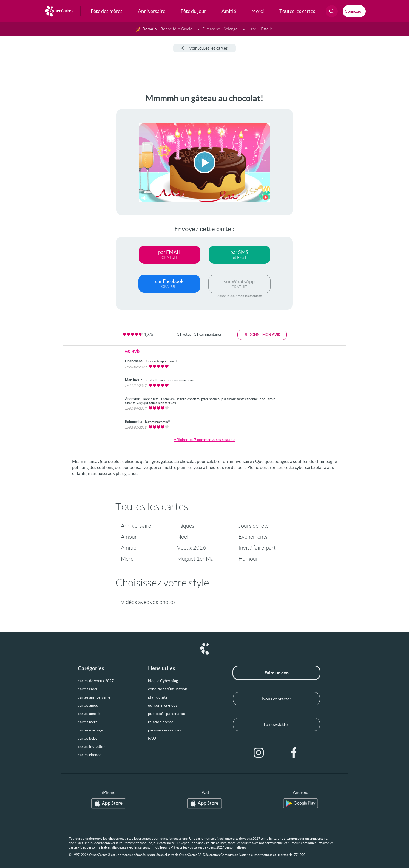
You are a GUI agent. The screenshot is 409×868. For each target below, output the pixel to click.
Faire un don (277, 673)
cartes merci (88, 722)
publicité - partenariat (167, 714)
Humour (248, 559)
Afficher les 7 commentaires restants (205, 440)
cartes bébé (88, 738)
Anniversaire (136, 526)
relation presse (161, 722)
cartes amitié (89, 714)
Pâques (186, 526)
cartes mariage (90, 730)
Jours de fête (254, 526)
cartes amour (89, 705)
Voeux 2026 (192, 548)
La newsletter (276, 724)
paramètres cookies (164, 730)
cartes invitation (92, 747)
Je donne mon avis (262, 335)
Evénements (253, 537)
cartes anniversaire (94, 697)
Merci (128, 559)
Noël (183, 537)
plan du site (158, 697)
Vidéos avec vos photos (148, 602)
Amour (129, 537)
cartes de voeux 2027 (96, 681)
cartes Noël (88, 689)
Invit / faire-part (257, 548)
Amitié (129, 548)
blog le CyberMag (163, 681)
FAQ (152, 738)
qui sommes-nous (163, 705)
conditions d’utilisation (168, 689)
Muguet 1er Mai (196, 559)
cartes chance (90, 755)
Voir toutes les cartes (204, 48)
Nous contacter (277, 699)
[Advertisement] (46, 176)
